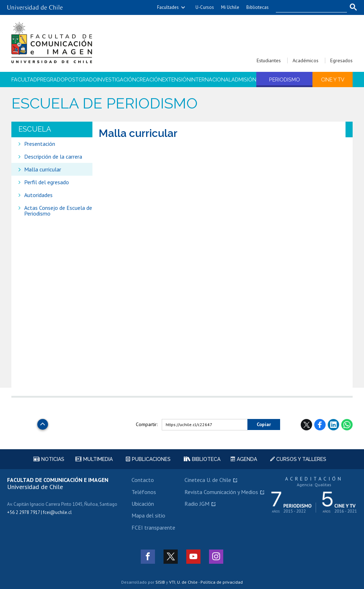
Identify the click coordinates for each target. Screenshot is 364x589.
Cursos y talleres (298, 459)
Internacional (211, 79)
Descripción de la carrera (53, 156)
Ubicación (143, 504)
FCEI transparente (153, 527)
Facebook (320, 425)
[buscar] (307, 7)
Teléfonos (144, 492)
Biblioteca (202, 459)
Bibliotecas (258, 7)
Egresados (341, 60)
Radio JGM (197, 504)
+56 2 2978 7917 (23, 512)
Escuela (35, 129)
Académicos (306, 60)
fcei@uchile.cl (57, 512)
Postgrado (81, 79)
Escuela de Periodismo (105, 104)
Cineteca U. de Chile (208, 480)
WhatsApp (347, 425)
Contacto (143, 480)
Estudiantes (269, 60)
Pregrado (51, 79)
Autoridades (38, 195)
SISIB (160, 582)
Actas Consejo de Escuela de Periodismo (58, 211)
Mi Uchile (230, 7)
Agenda (244, 459)
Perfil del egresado (47, 182)
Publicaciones (148, 459)
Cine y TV (333, 79)
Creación (149, 79)
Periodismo (285, 79)
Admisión (244, 79)
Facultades (168, 7)
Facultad (24, 79)
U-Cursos (205, 7)
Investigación (117, 79)
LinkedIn (333, 425)
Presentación (40, 144)
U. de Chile (187, 582)
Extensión (176, 79)
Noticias (49, 459)
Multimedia (94, 459)
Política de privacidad (222, 582)
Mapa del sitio (148, 515)
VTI (172, 582)
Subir (43, 422)
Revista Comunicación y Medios (221, 492)
